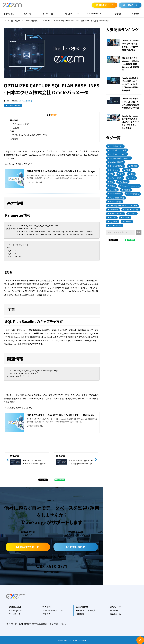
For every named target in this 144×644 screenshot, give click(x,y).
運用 (121, 174)
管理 (110, 182)
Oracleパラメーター (14, 105)
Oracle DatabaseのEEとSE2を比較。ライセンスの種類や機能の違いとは (130, 45)
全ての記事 (16, 21)
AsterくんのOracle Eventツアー (119, 158)
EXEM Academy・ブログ (95, 14)
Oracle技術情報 (31, 21)
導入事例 (69, 14)
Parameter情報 (22, 124)
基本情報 (14, 120)
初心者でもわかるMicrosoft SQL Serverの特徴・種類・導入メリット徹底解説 (130, 64)
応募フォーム (115, 614)
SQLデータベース (115, 225)
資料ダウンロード (106, 5)
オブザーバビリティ (115, 178)
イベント (132, 214)
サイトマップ (11, 624)
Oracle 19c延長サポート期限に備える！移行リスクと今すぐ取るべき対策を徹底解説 (130, 84)
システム (131, 178)
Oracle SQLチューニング (117, 154)
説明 (17, 128)
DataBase (127, 222)
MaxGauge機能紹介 (116, 162)
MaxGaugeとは (16, 610)
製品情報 (125, 218)
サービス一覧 (48, 14)
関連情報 (14, 139)
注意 (12, 131)
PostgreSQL (113, 210)
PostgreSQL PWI (115, 194)
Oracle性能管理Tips (116, 166)
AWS (111, 174)
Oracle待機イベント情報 (117, 150)
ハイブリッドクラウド (131, 210)
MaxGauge (123, 182)
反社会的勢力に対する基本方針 (33, 624)
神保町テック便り (115, 202)
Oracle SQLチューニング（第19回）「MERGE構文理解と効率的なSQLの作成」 (130, 103)
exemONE (112, 190)
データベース (113, 170)
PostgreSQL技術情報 (116, 198)
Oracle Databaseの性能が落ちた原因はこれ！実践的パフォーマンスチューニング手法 (130, 122)
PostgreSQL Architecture (130, 186)
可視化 (127, 170)
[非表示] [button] (54, 115)
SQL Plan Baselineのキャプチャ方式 (31, 135)
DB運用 (111, 186)
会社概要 (118, 14)
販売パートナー (116, 607)
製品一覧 (27, 14)
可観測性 (126, 190)
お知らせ (112, 218)
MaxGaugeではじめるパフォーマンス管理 (122, 206)
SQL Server (113, 222)
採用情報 (135, 14)
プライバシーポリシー (59, 624)
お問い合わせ (132, 5)
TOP (4, 21)
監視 (131, 174)
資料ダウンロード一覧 (86, 610)
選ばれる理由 (9, 14)
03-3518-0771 (54, 567)
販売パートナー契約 (115, 214)
